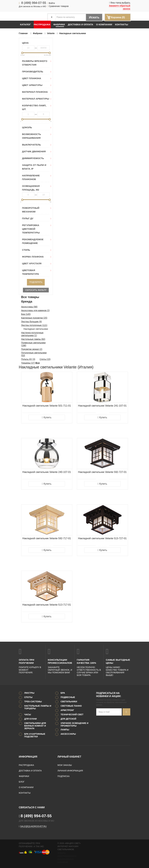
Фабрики (59, 24)
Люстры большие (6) (32, 322)
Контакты (121, 24)
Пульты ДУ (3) (28, 359)
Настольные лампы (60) (33, 339)
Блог (22, 782)
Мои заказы (65, 765)
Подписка (64, 776)
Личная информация (70, 771)
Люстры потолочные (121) (34, 325)
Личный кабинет (69, 757)
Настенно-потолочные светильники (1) (32, 334)
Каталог (25, 24)
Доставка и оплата (80, 24)
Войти (51, 3)
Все (38, 363)
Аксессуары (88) (29, 307)
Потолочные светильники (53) (34, 354)
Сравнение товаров (58, 6)
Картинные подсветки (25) (34, 318)
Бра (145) (26, 314)
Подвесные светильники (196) (33, 344)
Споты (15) (45, 359)
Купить (47, 417)
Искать (94, 17)
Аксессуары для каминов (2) (35, 310)
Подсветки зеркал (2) (32, 349)
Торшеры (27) (28, 363)
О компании (104, 24)
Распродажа (42, 24)
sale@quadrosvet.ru (33, 826)
